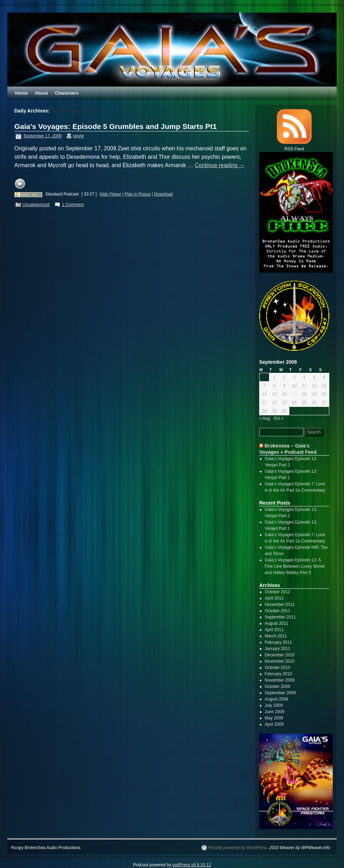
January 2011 (278, 649)
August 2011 (277, 623)
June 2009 (275, 712)
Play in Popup (138, 194)
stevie (78, 136)
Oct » (279, 418)
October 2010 (278, 668)
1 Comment (73, 205)
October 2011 (278, 611)
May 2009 (274, 718)
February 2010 (278, 674)
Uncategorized (36, 205)
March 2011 (276, 636)
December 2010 (280, 655)
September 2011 (280, 617)
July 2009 (274, 705)
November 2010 (280, 661)
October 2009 (278, 686)
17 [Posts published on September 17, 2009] (294, 394)
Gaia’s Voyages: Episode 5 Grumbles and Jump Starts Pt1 (116, 126)
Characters (67, 93)
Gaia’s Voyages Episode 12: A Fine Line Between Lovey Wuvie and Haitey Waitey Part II (295, 566)
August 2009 (277, 699)
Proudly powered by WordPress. (238, 848)
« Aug (265, 418)
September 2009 (280, 693)
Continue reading (220, 165)
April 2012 (274, 598)
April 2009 (274, 724)
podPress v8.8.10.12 (192, 865)
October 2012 (278, 592)
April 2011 (274, 630)
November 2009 (280, 680)
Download (163, 194)
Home (21, 93)
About (41, 93)
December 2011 (280, 604)
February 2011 (278, 642)
